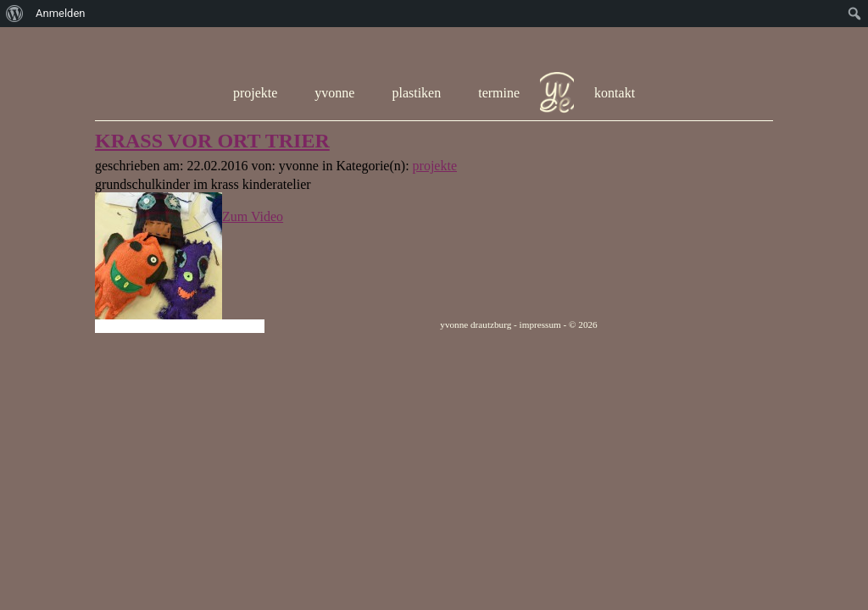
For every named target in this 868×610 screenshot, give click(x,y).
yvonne (334, 93)
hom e (557, 93)
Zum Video (253, 216)
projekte (255, 93)
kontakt (615, 93)
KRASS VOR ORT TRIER (212, 141)
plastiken (416, 93)
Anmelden (61, 13)
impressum (540, 324)
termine (499, 93)
